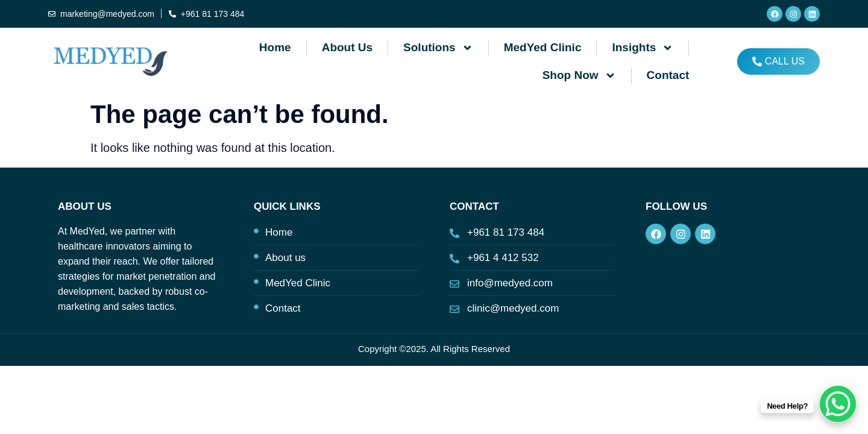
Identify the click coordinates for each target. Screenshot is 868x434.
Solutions (438, 48)
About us (347, 47)
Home (275, 47)
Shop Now (579, 76)
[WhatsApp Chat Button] (838, 404)
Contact (668, 75)
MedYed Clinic (543, 47)
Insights (643, 48)
